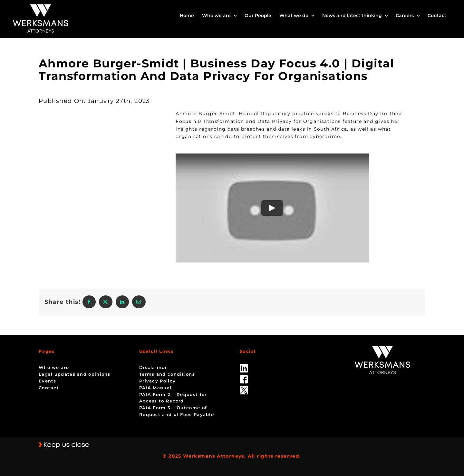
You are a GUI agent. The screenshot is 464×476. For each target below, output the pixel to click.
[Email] (139, 302)
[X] (106, 302)
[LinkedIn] (122, 302)
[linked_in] (244, 366)
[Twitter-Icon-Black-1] (244, 388)
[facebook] (244, 377)
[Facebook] (89, 302)
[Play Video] (272, 208)
